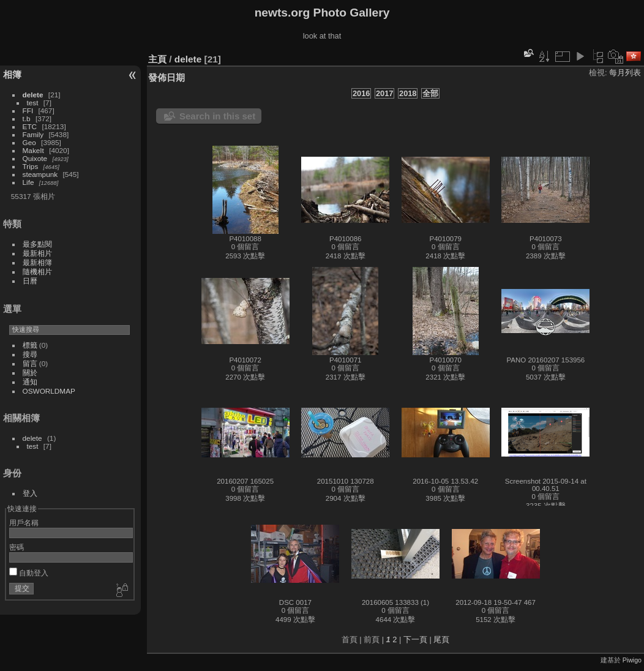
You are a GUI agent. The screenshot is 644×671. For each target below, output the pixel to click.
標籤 (30, 345)
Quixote (35, 158)
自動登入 (29, 573)
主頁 (157, 59)
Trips (31, 166)
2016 (361, 93)
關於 (30, 373)
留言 (30, 363)
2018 (408, 93)
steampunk (40, 174)
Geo (29, 142)
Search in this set (217, 116)
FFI (28, 111)
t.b (27, 118)
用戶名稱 (24, 523)
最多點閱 (37, 244)
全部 (430, 93)
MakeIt (33, 150)
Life (28, 182)
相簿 (12, 74)
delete (33, 95)
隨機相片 (37, 272)
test (33, 103)
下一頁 (415, 639)
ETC (30, 126)
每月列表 (625, 73)
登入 (30, 493)
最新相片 (37, 253)
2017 (384, 93)
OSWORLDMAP (49, 391)
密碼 (17, 547)
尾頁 (441, 639)
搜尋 (30, 354)
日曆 (30, 281)
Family (33, 134)
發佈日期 (167, 77)
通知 (30, 382)
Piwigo (632, 660)
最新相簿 (37, 262)
